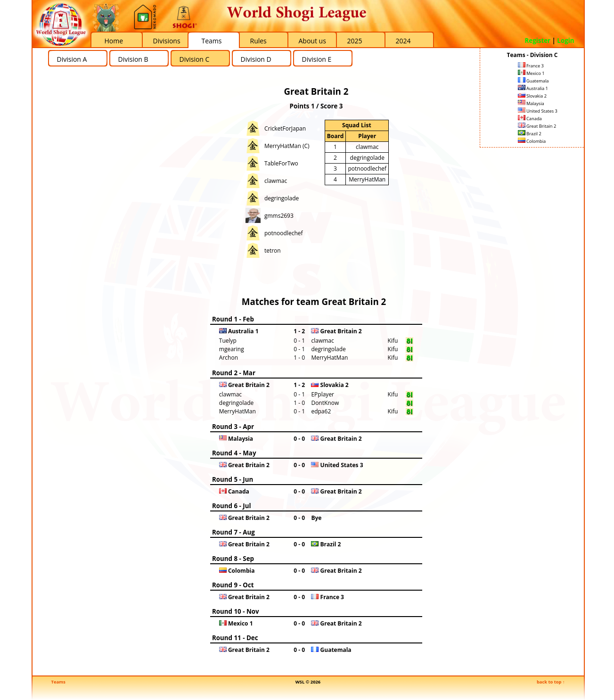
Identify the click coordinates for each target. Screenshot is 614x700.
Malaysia (531, 103)
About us (312, 41)
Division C (195, 59)
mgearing (232, 349)
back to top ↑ (551, 682)
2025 (355, 41)
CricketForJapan (285, 128)
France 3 (531, 66)
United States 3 (538, 111)
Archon (229, 358)
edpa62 (321, 411)
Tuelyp (228, 341)
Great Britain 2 (537, 126)
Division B (133, 59)
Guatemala (533, 81)
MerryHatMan (367, 179)
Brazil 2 (530, 134)
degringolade (282, 198)
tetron (273, 251)
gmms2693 (279, 216)
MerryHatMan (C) (287, 146)
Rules (258, 41)
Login (565, 41)
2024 (403, 41)
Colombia (532, 141)
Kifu (393, 341)
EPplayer (323, 394)
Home (114, 41)
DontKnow (325, 403)
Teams (212, 41)
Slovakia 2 (532, 96)
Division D (256, 59)
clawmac (276, 181)
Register (537, 41)
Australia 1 (533, 88)
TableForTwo (281, 163)
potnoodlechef (284, 233)
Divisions (167, 41)
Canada (530, 119)
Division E (317, 59)
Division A (72, 59)
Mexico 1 (531, 73)
